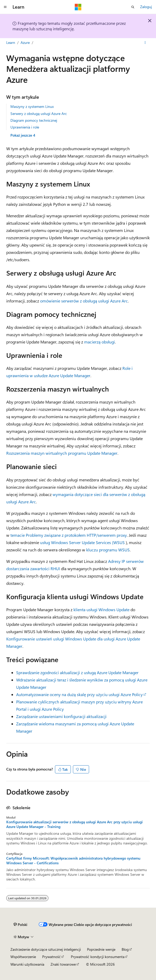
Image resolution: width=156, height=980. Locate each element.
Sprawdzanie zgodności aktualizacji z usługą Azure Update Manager (77, 672)
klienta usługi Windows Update (101, 609)
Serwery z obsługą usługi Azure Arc (39, 113)
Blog (125, 949)
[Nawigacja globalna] (5, 7)
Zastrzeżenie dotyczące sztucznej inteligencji (46, 949)
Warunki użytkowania (27, 964)
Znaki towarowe (63, 964)
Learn (11, 42)
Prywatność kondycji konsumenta (98, 957)
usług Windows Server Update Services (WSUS (82, 542)
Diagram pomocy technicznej (34, 120)
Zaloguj (146, 7)
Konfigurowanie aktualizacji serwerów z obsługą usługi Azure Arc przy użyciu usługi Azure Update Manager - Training (74, 824)
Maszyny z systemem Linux (32, 106)
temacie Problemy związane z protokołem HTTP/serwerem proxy (69, 535)
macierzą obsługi (99, 342)
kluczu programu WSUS (108, 550)
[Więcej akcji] (145, 43)
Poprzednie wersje (101, 949)
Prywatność (51, 957)
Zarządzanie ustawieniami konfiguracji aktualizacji (61, 716)
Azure (25, 42)
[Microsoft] (78, 7)
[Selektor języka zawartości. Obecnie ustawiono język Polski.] (20, 925)
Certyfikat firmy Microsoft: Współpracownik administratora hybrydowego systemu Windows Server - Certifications (73, 861)
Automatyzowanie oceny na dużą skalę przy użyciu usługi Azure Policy (79, 694)
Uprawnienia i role (25, 127)
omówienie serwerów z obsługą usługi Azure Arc (84, 301)
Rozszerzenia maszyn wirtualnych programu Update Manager (62, 453)
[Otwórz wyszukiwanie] (133, 7)
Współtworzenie (23, 957)
